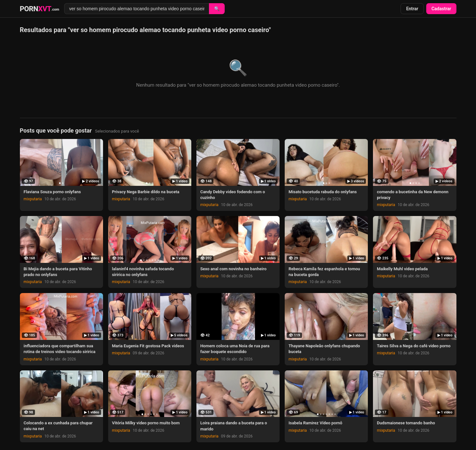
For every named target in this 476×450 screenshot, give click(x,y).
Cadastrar (441, 9)
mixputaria (33, 199)
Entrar (412, 9)
